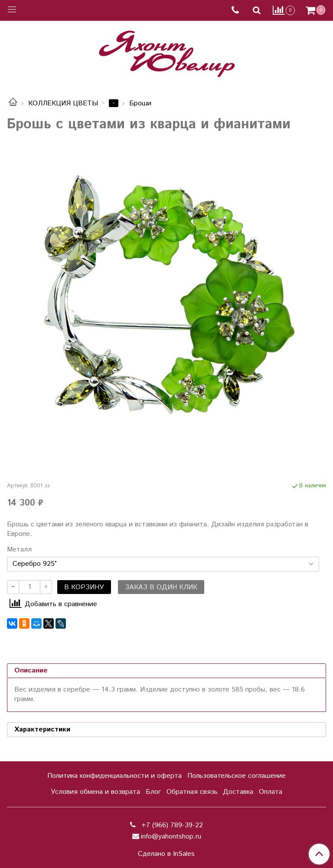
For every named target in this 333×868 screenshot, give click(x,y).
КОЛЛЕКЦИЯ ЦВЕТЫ (63, 103)
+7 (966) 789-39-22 (171, 825)
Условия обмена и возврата (95, 792)
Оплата (271, 792)
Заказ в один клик (161, 587)
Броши (140, 103)
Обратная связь (192, 792)
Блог (153, 792)
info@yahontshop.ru (171, 837)
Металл (19, 550)
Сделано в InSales (166, 854)
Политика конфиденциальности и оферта (114, 776)
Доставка (238, 792)
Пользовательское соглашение (237, 776)
